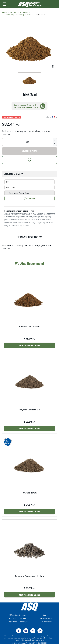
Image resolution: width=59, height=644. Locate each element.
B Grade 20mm (30, 493)
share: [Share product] (51, 117)
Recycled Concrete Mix (29, 410)
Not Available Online (30, 345)
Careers (46, 615)
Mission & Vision (46, 618)
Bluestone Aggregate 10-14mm (29, 576)
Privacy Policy (46, 622)
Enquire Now (30, 151)
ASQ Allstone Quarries (17, 615)
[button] (29, 160)
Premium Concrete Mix (30, 326)
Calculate (29, 198)
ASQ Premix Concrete (17, 618)
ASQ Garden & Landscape (17, 622)
